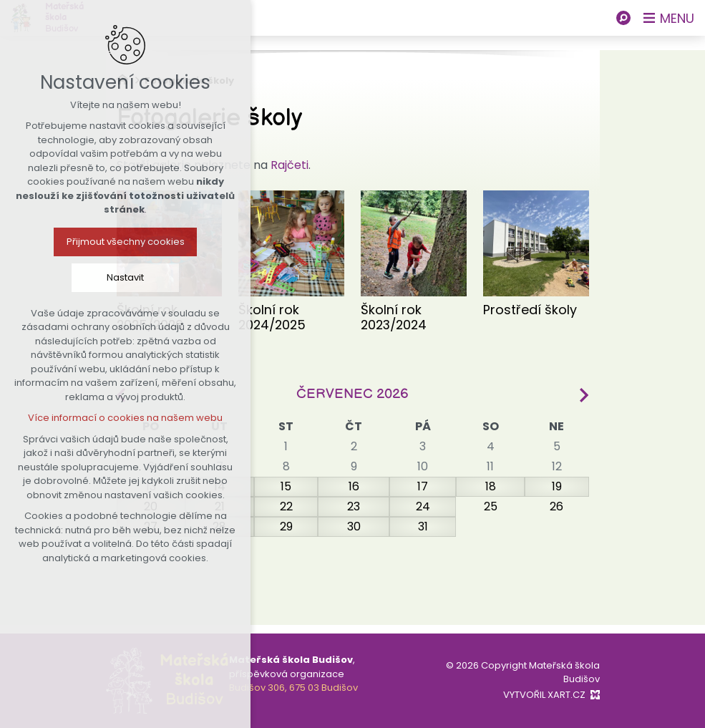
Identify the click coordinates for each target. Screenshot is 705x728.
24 (423, 506)
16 (354, 486)
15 (286, 486)
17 (423, 486)
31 (423, 526)
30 (354, 526)
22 (286, 506)
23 (354, 506)
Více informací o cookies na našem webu (125, 418)
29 (286, 526)
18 (491, 486)
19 (557, 486)
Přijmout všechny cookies (126, 242)
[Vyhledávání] (623, 18)
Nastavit (125, 277)
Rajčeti (290, 165)
